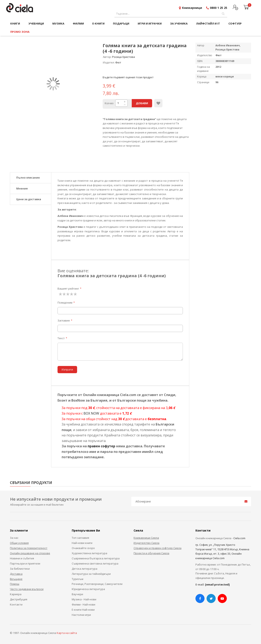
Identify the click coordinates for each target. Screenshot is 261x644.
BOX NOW (91, 413)
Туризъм (78, 579)
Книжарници (192, 8)
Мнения (22, 188)
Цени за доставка (29, 199)
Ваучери (77, 594)
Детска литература (85, 569)
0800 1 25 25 (219, 8)
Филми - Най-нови (83, 604)
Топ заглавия (80, 538)
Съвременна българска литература (96, 558)
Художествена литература (89, 553)
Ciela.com (239, 538)
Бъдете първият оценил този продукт (128, 77)
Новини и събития (22, 558)
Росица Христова (123, 57)
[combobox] (171, 14)
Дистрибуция (19, 599)
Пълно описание (28, 178)
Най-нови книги (82, 543)
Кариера (16, 594)
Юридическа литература (88, 589)
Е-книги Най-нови (83, 610)
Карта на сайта (67, 633)
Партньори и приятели (25, 563)
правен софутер (101, 446)
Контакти (16, 604)
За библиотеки (20, 569)
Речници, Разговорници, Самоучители (97, 584)
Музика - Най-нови (84, 599)
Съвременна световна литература (95, 563)
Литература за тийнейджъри (91, 574)
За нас (14, 538)
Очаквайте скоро (83, 548)
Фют (118, 62)
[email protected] (217, 584)
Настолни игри (81, 615)
